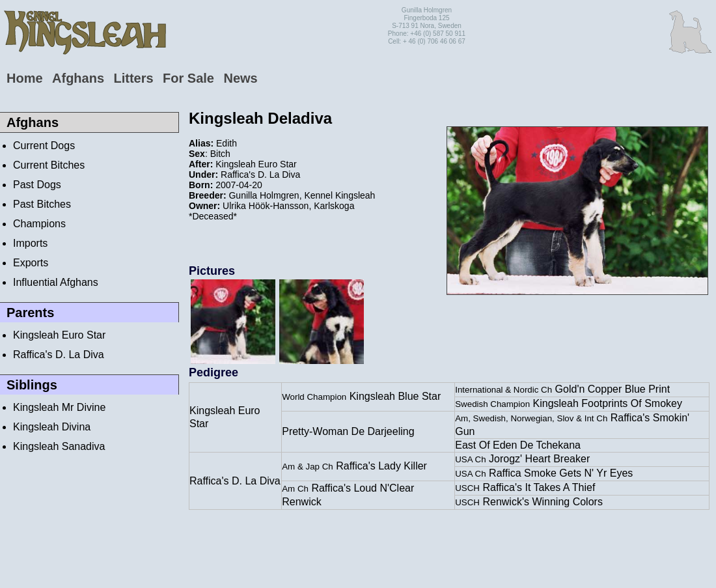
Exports (31, 263)
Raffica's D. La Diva (59, 355)
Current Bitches (49, 165)
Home (25, 78)
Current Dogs (44, 146)
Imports (30, 243)
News (240, 78)
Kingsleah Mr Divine (59, 407)
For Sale (188, 78)
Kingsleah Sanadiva (59, 446)
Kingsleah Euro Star (59, 335)
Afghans (78, 78)
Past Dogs (37, 185)
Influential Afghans (56, 282)
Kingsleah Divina (52, 427)
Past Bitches (42, 204)
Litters (133, 78)
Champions (39, 224)
